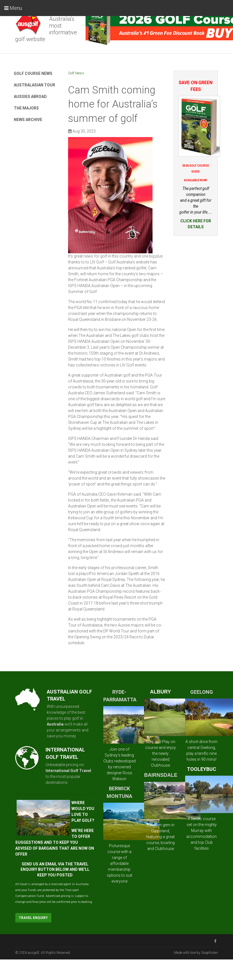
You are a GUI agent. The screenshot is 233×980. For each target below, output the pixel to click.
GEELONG (202, 692)
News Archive (28, 120)
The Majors (26, 108)
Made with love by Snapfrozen (196, 953)
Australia (55, 724)
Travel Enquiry (33, 918)
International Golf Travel (68, 771)
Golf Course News (33, 73)
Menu (13, 8)
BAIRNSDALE (161, 775)
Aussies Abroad (30, 97)
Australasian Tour (34, 85)
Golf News (76, 73)
